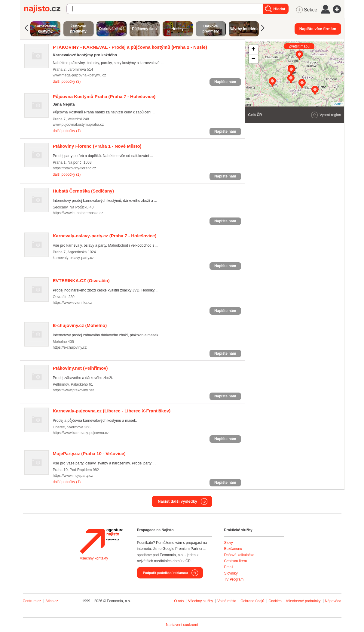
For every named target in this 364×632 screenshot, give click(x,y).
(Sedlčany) (83, 191)
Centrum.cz (32, 601)
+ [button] (253, 50)
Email (229, 567)
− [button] (253, 59)
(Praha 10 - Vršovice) (89, 453)
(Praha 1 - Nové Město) (97, 146)
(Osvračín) (81, 281)
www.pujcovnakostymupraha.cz (78, 125)
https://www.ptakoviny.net (73, 390)
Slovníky (231, 573)
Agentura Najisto (102, 541)
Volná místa (227, 601)
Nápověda (333, 601)
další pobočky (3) (67, 82)
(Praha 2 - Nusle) (130, 47)
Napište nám (225, 82)
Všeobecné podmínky (303, 601)
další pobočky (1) (67, 131)
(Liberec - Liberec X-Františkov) (112, 411)
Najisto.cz (45, 9)
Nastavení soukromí (182, 625)
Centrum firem (236, 561)
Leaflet (337, 104)
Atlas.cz (52, 601)
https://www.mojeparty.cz (73, 476)
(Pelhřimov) (80, 368)
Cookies (275, 601)
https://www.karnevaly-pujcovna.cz (81, 433)
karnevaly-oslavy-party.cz (73, 258)
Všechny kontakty (94, 558)
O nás (179, 601)
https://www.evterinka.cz (73, 303)
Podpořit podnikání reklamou (165, 573)
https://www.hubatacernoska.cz (78, 213)
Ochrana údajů (252, 601)
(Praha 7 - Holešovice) (104, 96)
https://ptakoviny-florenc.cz (75, 168)
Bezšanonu (233, 549)
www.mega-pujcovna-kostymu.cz (80, 75)
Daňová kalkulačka (239, 555)
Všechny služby (201, 601)
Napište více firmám (318, 29)
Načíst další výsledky (177, 501)
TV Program (234, 579)
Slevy (229, 543)
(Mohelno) (80, 325)
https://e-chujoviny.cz (70, 347)
